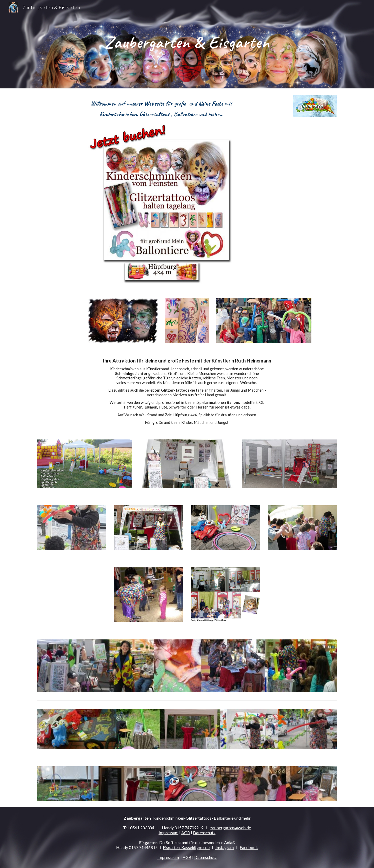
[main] (187, 44)
